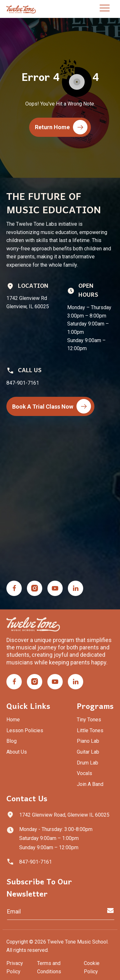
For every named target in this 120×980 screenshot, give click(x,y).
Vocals (84, 773)
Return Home (61, 127)
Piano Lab (88, 741)
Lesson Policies (25, 730)
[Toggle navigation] (105, 9)
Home (13, 720)
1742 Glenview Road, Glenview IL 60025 (64, 815)
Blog (12, 741)
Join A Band (90, 784)
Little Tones (90, 730)
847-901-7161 (36, 862)
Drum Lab (88, 763)
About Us (17, 752)
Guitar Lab (88, 752)
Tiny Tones (89, 720)
